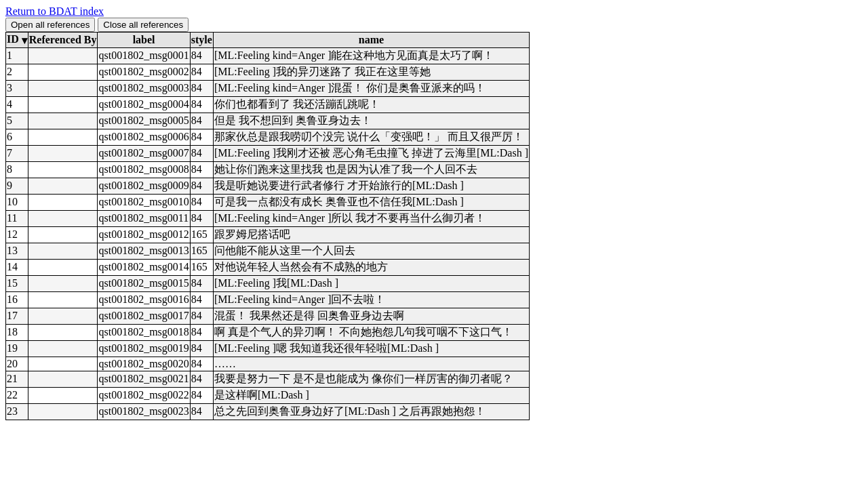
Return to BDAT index (55, 11)
